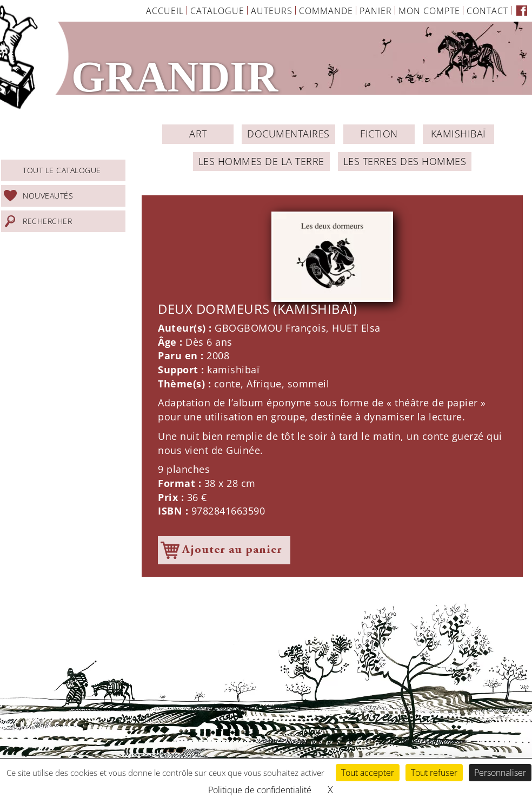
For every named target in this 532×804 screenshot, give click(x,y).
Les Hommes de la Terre (261, 161)
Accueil (165, 11)
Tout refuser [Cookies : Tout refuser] (434, 773)
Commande (326, 11)
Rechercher (47, 221)
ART (198, 134)
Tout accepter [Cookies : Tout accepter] (368, 773)
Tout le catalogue (62, 170)
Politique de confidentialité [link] (260, 790)
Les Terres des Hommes (405, 161)
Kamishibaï (458, 134)
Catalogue (217, 11)
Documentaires (288, 134)
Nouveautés (48, 196)
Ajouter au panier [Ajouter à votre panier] (232, 550)
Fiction (379, 134)
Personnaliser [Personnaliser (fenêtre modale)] (500, 773)
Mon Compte (429, 11)
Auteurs (272, 11)
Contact (487, 11)
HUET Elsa (356, 328)
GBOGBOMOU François (270, 328)
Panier (376, 11)
